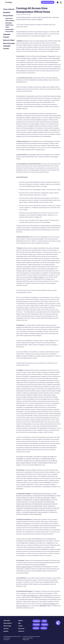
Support (20, 621)
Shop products (8, 623)
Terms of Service (9, 9)
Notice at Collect (9, 40)
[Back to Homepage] (7, 2)
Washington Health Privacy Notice (9, 25)
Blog (19, 623)
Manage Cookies (26, 640)
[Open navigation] (61, 2)
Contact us (21, 631)
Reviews (6, 631)
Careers (20, 626)
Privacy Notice (8, 16)
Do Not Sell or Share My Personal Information (31, 637)
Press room (21, 629)
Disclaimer (7, 12)
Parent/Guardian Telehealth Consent (9, 46)
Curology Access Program (28, 638)
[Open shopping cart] (58, 2)
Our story (6, 629)
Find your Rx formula (48, 2)
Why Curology (7, 626)
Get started (7, 621)
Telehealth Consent (7, 36)
